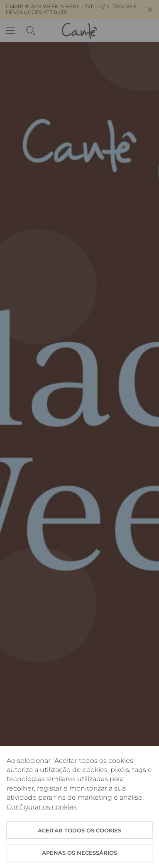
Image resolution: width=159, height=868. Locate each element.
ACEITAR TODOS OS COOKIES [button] (79, 830)
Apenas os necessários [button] (79, 853)
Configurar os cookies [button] (42, 807)
